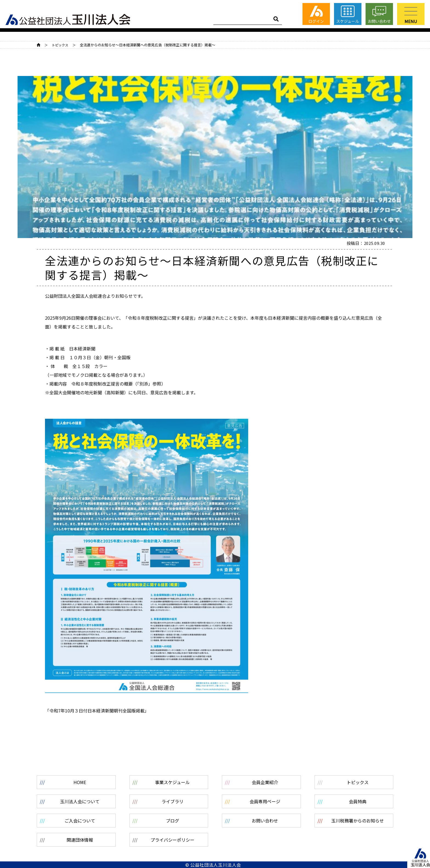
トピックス (60, 45)
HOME (39, 45)
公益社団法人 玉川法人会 (68, 19)
